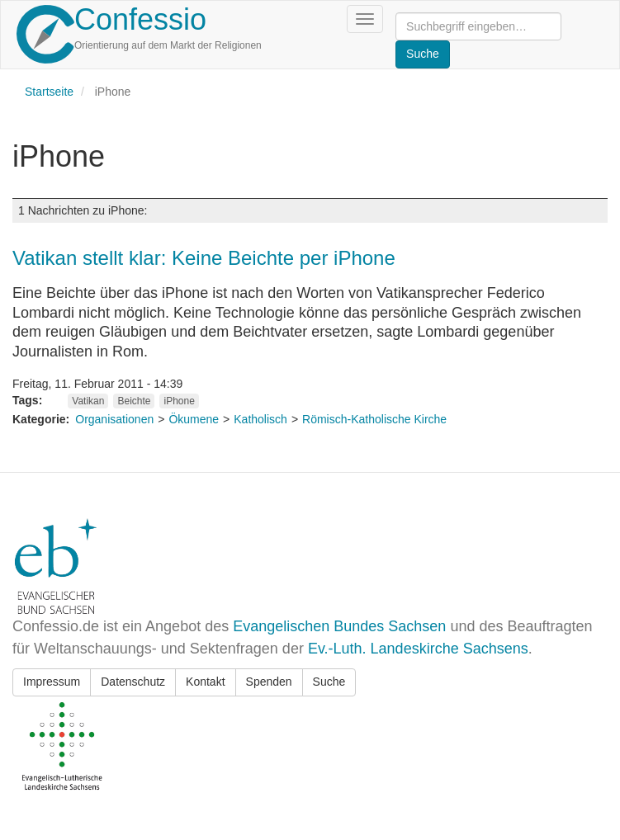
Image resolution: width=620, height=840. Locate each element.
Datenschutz (133, 682)
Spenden (269, 682)
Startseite (49, 92)
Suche (329, 682)
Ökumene (194, 419)
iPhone (179, 401)
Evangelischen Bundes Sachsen (339, 626)
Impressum (52, 682)
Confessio (140, 19)
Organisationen (114, 419)
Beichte (134, 401)
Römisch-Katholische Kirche (374, 419)
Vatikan (88, 401)
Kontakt (205, 682)
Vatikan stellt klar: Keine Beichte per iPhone (204, 258)
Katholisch (260, 419)
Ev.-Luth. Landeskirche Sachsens (418, 649)
